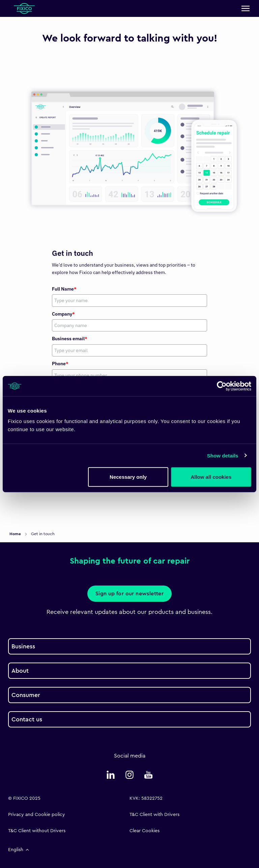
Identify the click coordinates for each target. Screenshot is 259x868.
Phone (60, 364)
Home (16, 534)
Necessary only (128, 477)
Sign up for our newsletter (129, 594)
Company (63, 314)
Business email (70, 339)
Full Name (64, 289)
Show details (223, 455)
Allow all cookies (211, 477)
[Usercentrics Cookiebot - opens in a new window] (222, 386)
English (19, 850)
